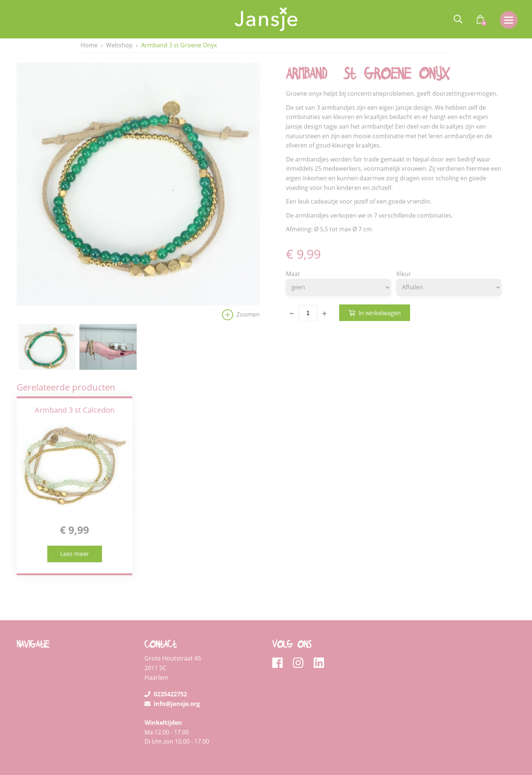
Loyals (489, 766)
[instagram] (301, 641)
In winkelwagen (380, 313)
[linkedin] (319, 641)
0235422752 (166, 672)
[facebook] (280, 641)
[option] (138, 194)
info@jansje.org (172, 681)
